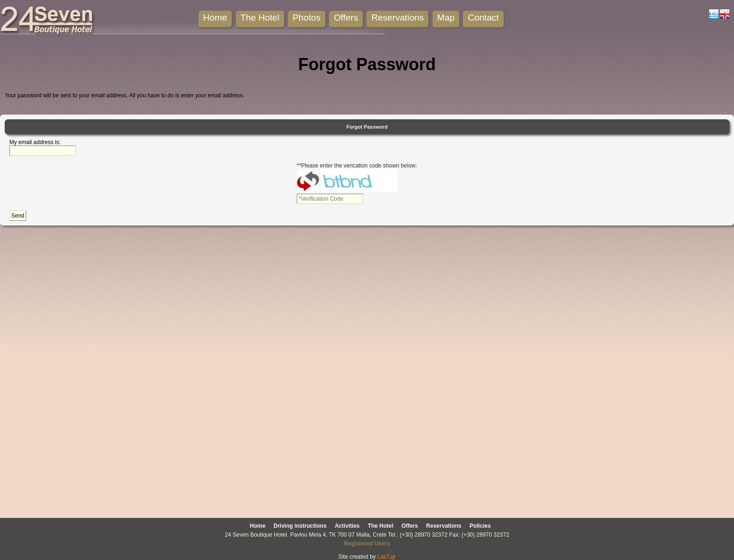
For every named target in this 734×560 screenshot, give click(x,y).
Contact (483, 18)
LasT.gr (386, 557)
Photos (307, 18)
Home (215, 18)
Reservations (397, 18)
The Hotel (260, 18)
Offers (346, 18)
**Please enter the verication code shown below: (357, 166)
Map (446, 18)
